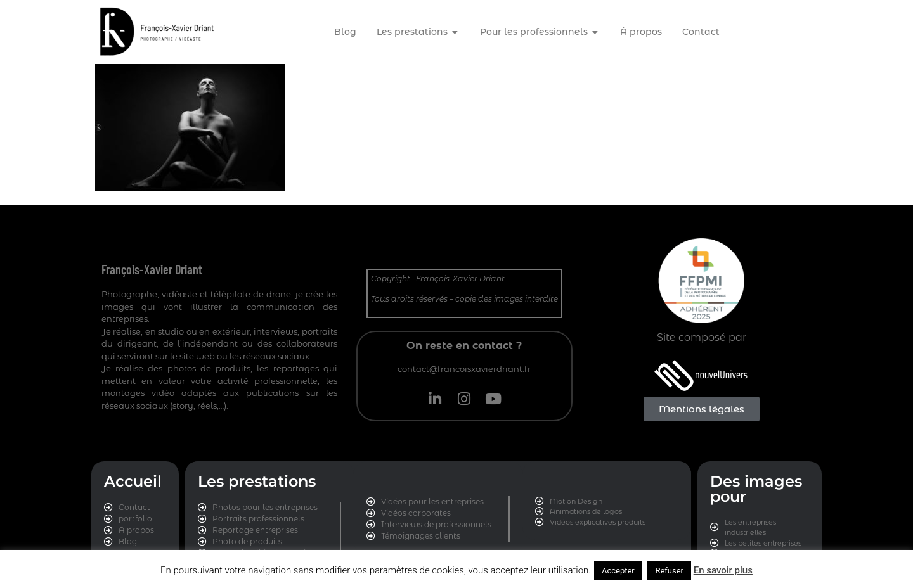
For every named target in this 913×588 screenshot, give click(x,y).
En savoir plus (723, 570)
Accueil (133, 481)
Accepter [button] (618, 571)
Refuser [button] (669, 571)
